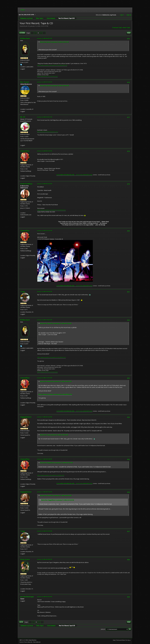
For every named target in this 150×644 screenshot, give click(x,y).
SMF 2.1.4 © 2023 (24, 640)
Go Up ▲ (128, 640)
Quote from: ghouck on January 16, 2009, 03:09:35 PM (54, 42)
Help (114, 640)
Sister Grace (25, 559)
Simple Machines (32, 640)
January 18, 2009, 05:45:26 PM (45, 597)
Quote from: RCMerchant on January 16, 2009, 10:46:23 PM (56, 381)
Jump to (103, 629)
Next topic (127, 28)
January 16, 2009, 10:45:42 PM (45, 292)
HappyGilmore (26, 417)
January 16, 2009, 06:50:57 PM (45, 38)
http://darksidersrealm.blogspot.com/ (48, 132)
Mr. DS (23, 117)
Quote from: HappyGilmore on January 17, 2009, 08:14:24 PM (56, 463)
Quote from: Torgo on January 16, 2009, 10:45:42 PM (54, 435)
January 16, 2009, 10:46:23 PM (45, 320)
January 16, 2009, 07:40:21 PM (45, 117)
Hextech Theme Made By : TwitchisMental (30, 642)
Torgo (23, 292)
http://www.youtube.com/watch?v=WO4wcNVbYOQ (52, 65)
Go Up (21, 622)
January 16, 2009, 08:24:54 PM (45, 184)
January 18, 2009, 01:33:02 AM (45, 531)
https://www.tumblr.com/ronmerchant (47, 76)
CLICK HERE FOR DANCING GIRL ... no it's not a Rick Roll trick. (74, 175)
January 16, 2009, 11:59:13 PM (45, 378)
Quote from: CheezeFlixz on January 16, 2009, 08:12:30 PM (56, 323)
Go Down (22, 33)
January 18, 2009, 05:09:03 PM (45, 559)
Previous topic (117, 28)
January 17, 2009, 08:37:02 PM (45, 492)
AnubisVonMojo (26, 184)
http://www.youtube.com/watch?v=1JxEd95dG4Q (52, 210)
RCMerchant (25, 38)
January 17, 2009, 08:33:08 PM (45, 459)
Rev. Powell (25, 82)
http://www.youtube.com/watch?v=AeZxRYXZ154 (52, 357)
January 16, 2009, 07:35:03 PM (45, 82)
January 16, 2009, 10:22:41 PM (45, 231)
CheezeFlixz (25, 151)
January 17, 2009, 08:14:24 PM (45, 417)
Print (129, 33)
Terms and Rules (121, 640)
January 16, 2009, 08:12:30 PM (45, 151)
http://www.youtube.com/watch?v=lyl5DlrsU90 (51, 475)
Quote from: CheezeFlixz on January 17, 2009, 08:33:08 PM (56, 495)
